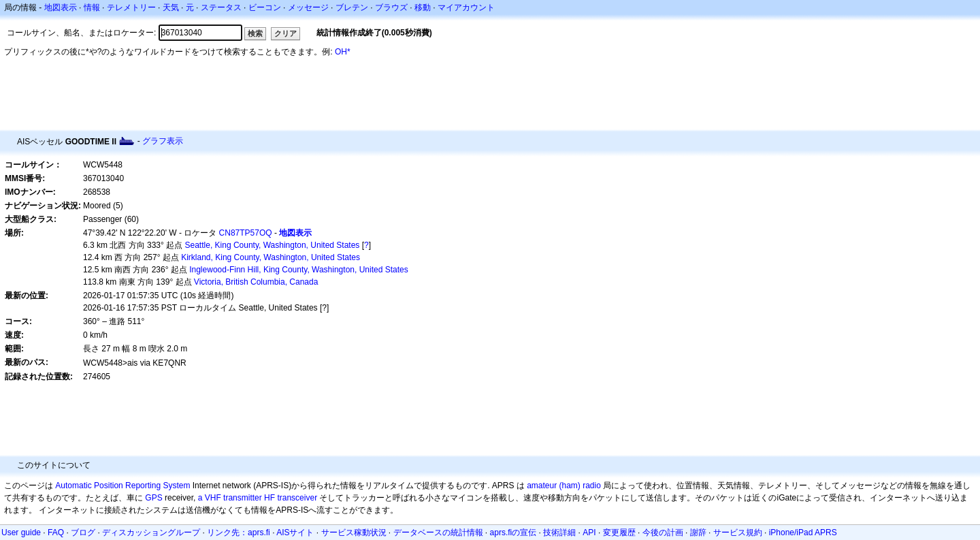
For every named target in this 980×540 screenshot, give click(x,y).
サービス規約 (738, 533)
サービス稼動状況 (354, 533)
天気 (171, 7)
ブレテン (352, 7)
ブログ (83, 533)
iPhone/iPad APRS (803, 533)
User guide (21, 533)
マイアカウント (466, 7)
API (589, 533)
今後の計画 (663, 533)
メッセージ (308, 7)
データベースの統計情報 (438, 533)
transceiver (297, 498)
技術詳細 (559, 533)
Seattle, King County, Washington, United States (273, 245)
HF (269, 498)
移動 (423, 7)
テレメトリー (131, 7)
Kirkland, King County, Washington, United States (271, 257)
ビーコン (265, 7)
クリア (285, 33)
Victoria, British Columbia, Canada (256, 282)
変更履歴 (619, 533)
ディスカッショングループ (151, 533)
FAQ (56, 533)
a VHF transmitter (230, 498)
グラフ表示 (163, 141)
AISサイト (295, 533)
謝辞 (698, 533)
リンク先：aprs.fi (239, 533)
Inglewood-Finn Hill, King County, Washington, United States (299, 270)
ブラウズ (391, 7)
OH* (343, 52)
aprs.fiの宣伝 (513, 533)
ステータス (221, 7)
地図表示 (61, 7)
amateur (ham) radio (564, 486)
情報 (92, 7)
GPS (153, 498)
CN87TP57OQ (246, 233)
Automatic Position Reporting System (122, 486)
